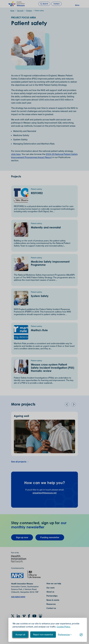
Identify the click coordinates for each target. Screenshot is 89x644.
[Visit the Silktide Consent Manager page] (81, 635)
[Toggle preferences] (65, 635)
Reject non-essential (43, 635)
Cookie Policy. (64, 627)
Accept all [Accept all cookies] (20, 635)
